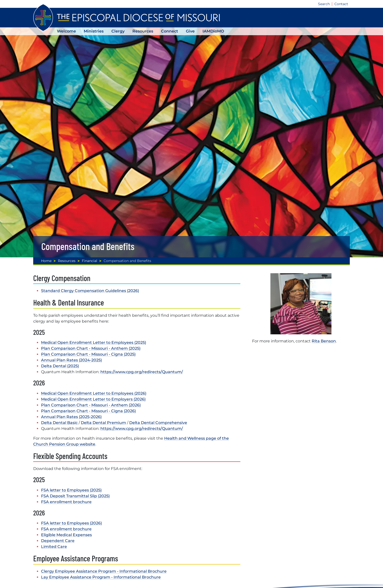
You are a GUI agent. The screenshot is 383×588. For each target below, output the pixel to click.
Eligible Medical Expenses (66, 535)
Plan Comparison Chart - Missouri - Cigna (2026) (88, 411)
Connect (170, 31)
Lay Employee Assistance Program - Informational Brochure (101, 577)
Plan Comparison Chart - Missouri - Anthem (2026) (91, 405)
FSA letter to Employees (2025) (71, 490)
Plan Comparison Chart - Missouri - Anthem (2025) (91, 348)
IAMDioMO (213, 31)
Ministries (94, 31)
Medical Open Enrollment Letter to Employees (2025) (94, 343)
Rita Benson (324, 341)
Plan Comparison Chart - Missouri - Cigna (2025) (88, 354)
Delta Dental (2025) (60, 366)
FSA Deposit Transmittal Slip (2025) (75, 496)
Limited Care (54, 547)
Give (190, 31)
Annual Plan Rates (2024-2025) (71, 360)
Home (46, 261)
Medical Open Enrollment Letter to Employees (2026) (94, 393)
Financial (90, 261)
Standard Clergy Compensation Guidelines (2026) (90, 291)
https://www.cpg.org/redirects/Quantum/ (142, 372)
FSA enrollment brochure (66, 502)
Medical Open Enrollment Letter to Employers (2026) (93, 399)
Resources (143, 31)
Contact (341, 4)
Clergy (118, 31)
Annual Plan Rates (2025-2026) (71, 417)
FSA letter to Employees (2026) (71, 523)
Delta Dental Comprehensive (158, 423)
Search (324, 4)
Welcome (66, 31)
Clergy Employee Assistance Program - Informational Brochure (104, 571)
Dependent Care (58, 541)
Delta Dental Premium (103, 423)
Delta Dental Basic (59, 423)
